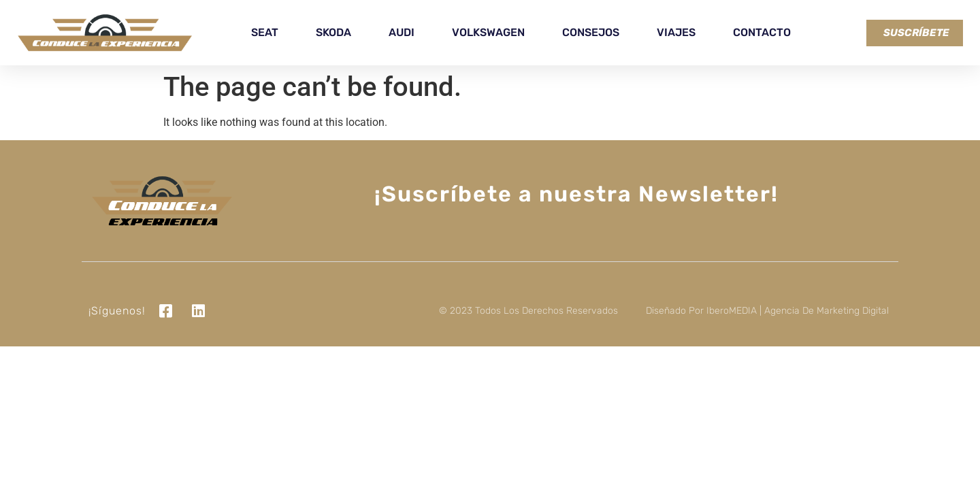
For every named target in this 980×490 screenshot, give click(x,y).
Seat (265, 32)
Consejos (591, 32)
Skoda (333, 32)
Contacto (762, 32)
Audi (402, 32)
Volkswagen (488, 32)
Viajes (676, 32)
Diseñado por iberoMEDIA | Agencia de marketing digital (767, 311)
